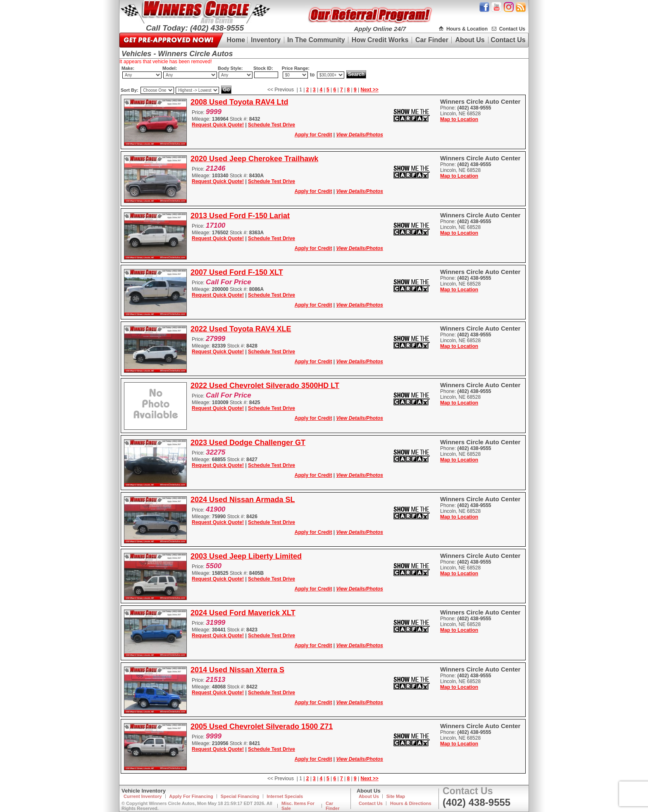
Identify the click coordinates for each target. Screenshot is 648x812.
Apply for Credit (313, 135)
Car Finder (432, 40)
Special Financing (240, 796)
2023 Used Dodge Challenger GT (248, 443)
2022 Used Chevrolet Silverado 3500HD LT (265, 386)
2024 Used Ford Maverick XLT (243, 613)
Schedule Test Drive (272, 125)
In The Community (316, 40)
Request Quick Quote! (218, 125)
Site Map (396, 796)
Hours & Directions (411, 803)
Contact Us (512, 29)
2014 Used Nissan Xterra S (237, 670)
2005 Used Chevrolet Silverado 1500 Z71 (262, 726)
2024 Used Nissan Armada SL (243, 500)
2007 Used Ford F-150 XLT (237, 272)
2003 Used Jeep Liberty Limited (246, 556)
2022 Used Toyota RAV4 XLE (241, 329)
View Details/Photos (360, 135)
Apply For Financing (191, 796)
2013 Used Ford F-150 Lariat (240, 216)
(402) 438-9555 (476, 802)
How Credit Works (380, 40)
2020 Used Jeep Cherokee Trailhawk (254, 159)
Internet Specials (285, 796)
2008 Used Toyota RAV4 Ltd (239, 102)
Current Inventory (143, 796)
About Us (470, 40)
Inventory (266, 40)
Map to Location (459, 119)
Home (236, 40)
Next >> (370, 90)
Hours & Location (467, 29)
